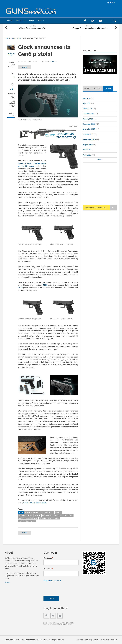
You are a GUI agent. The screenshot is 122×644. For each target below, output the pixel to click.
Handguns (58, 515)
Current (58, 512)
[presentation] (62, 588)
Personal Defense (46, 518)
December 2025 (89, 124)
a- (11, 89)
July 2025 (86, 150)
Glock (21, 512)
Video (31, 21)
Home (10, 21)
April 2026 (87, 104)
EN (111, 3)
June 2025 (87, 155)
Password (48, 569)
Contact (88, 640)
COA (20, 288)
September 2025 (89, 139)
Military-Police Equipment (28, 518)
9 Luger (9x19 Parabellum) (34, 512)
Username (48, 558)
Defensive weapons (26, 515)
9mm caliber (49, 512)
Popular (97, 89)
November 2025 (89, 129)
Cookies (114, 640)
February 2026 (88, 114)
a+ (13, 89)
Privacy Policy (105, 640)
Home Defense (68, 515)
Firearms (37, 515)
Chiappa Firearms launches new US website (90, 28)
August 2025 (88, 145)
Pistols (54, 62)
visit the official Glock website (35, 503)
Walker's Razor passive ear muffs (32, 28)
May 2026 (86, 98)
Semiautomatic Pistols (27, 521)
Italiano (24, 67)
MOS (45, 285)
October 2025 (88, 134)
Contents (20, 21)
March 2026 (87, 109)
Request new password (52, 581)
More (40, 21)
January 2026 (88, 119)
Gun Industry (47, 515)
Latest (87, 89)
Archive (108, 89)
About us (80, 640)
